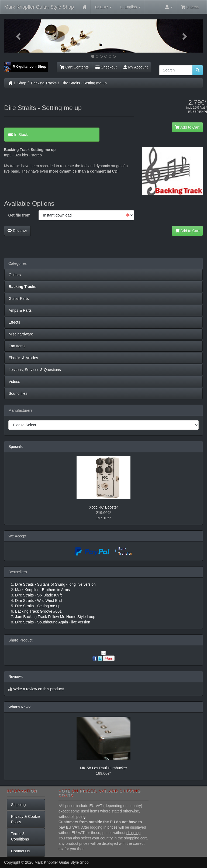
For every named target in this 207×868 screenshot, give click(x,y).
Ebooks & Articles (23, 358)
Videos (14, 382)
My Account (136, 67)
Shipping (18, 805)
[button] (19, 36)
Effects (14, 322)
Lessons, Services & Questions (35, 370)
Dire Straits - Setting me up (84, 83)
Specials (15, 447)
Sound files (18, 393)
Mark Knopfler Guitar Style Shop (39, 7)
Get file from (19, 215)
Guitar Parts (19, 299)
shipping (201, 111)
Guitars (15, 275)
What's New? (19, 707)
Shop (22, 83)
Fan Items (17, 346)
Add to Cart (187, 127)
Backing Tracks (44, 83)
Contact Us (20, 851)
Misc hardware (21, 334)
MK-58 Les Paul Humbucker (103, 768)
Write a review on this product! (39, 689)
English (130, 7)
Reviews (17, 231)
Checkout (106, 67)
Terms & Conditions (20, 836)
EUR (103, 7)
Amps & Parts (20, 310)
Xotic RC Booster (103, 507)
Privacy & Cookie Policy (25, 819)
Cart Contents (74, 67)
